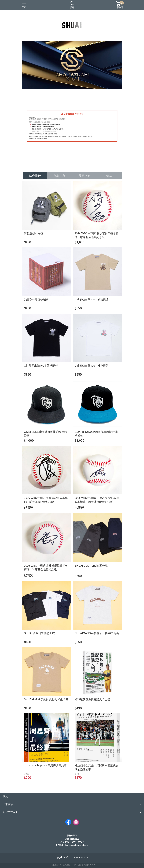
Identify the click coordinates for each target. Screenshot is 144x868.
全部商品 (8, 804)
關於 (5, 797)
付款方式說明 (11, 812)
